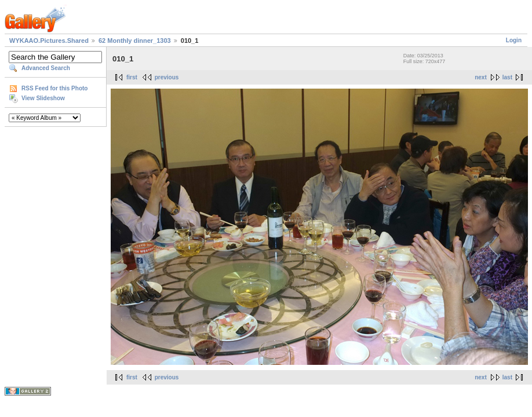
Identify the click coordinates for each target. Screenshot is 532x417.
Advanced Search (46, 68)
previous (167, 77)
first (132, 77)
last (507, 77)
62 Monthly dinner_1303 (135, 41)
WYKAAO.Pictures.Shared (49, 41)
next (481, 77)
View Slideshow (43, 98)
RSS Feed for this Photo (54, 88)
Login (514, 40)
